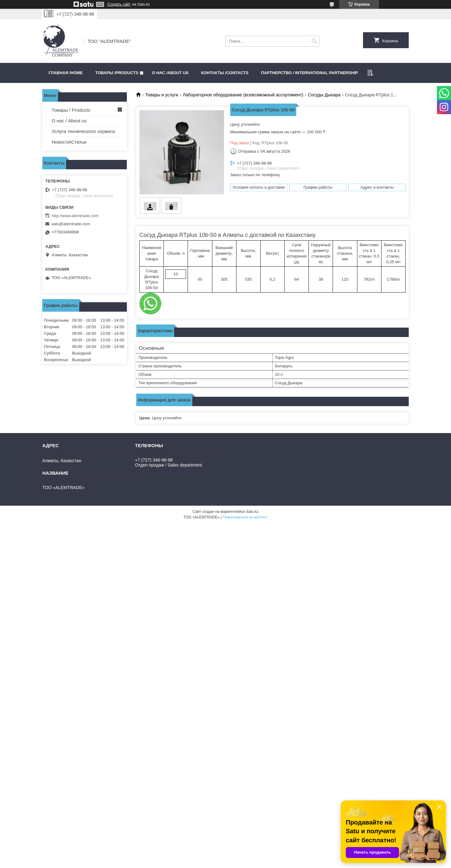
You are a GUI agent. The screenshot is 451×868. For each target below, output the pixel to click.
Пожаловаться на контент (245, 517)
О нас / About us (69, 121)
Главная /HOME (66, 73)
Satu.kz (252, 512)
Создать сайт (119, 4)
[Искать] (314, 41)
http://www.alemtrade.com (75, 216)
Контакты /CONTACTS (225, 73)
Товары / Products (71, 110)
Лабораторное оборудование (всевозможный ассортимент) (243, 95)
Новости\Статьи (69, 142)
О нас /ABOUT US (170, 73)
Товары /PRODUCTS (117, 73)
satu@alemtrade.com (71, 224)
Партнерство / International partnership (309, 73)
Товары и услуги (162, 95)
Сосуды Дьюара (324, 95)
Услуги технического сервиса (83, 131)
